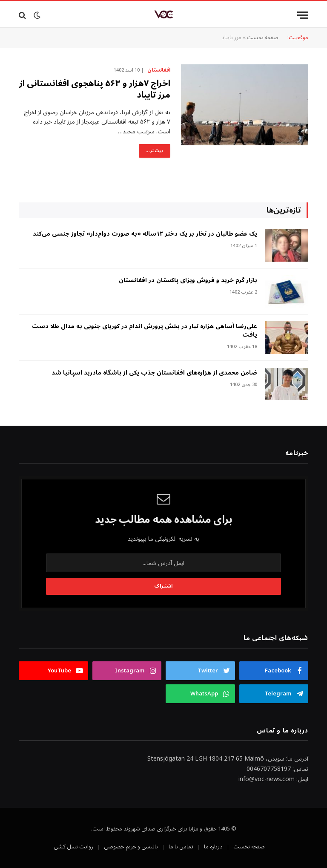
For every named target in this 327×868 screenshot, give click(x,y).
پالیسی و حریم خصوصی (131, 847)
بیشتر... (155, 151)
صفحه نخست (263, 37)
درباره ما (213, 847)
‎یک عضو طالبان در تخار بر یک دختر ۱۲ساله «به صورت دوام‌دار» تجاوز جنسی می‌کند (145, 234)
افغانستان (159, 70)
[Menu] (303, 15)
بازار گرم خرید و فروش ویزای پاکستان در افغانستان (188, 280)
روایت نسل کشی (73, 847)
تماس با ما (181, 847)
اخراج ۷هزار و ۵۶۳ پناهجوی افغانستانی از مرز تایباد (95, 89)
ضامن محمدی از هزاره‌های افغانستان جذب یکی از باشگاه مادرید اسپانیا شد (154, 373)
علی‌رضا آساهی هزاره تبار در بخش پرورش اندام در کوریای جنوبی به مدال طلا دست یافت (145, 331)
